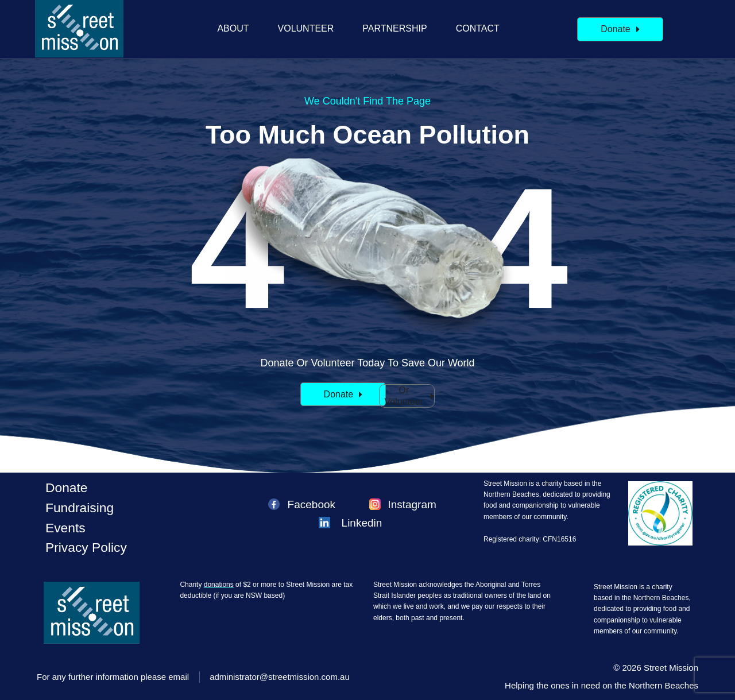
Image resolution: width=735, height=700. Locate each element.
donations (219, 585)
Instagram (412, 504)
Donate (67, 488)
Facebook (312, 504)
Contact (478, 28)
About (233, 28)
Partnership (394, 28)
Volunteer (306, 28)
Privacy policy (86, 547)
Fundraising (80, 508)
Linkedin (362, 523)
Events (65, 528)
